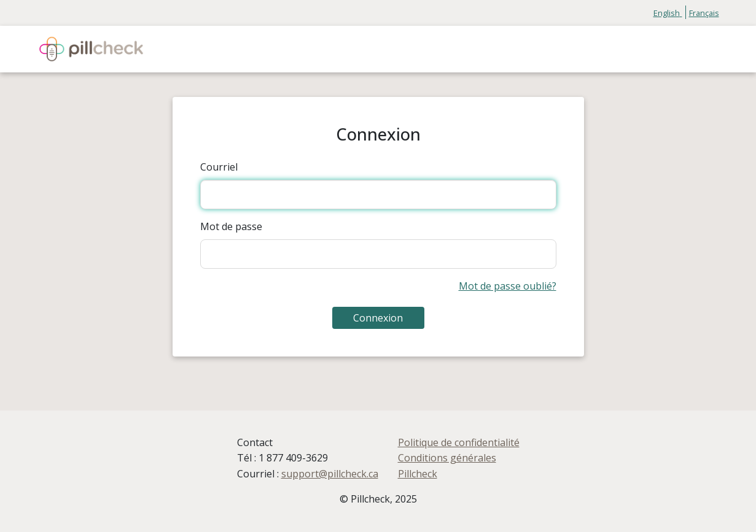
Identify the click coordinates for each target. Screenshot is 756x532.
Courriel (219, 167)
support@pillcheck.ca (330, 474)
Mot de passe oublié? (508, 286)
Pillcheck (418, 474)
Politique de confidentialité (459, 442)
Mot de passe (231, 226)
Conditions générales (447, 458)
